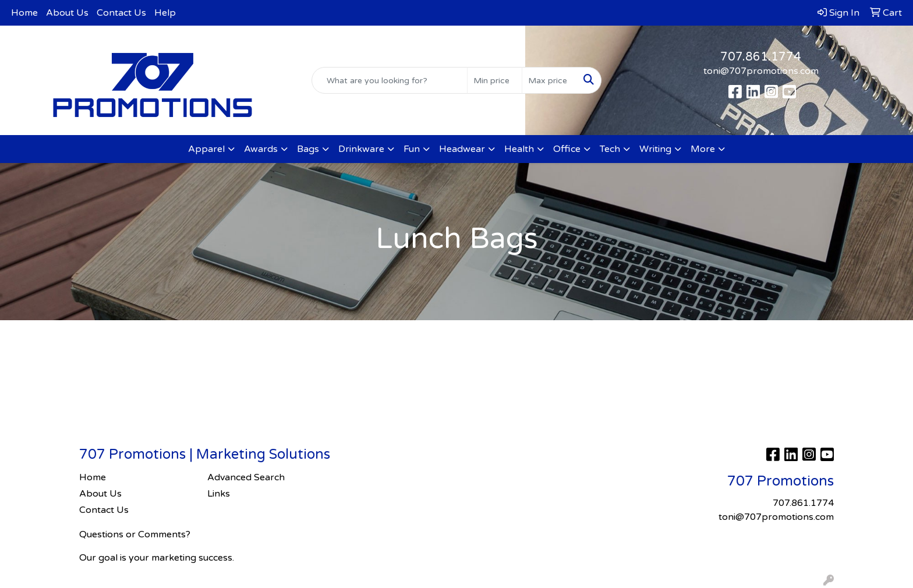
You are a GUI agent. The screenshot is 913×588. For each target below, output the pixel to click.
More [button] (703, 149)
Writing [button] (655, 149)
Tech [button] (610, 149)
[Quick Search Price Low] (495, 80)
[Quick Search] (390, 80)
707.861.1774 (761, 57)
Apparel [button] (206, 149)
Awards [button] (261, 149)
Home (24, 13)
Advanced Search (246, 477)
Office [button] (567, 149)
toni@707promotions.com (761, 71)
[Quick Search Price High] (549, 80)
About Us (67, 13)
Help (165, 13)
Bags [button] (308, 149)
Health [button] (519, 149)
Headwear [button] (462, 149)
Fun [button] (412, 149)
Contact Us (121, 13)
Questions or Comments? (135, 534)
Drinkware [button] (361, 149)
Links (219, 494)
